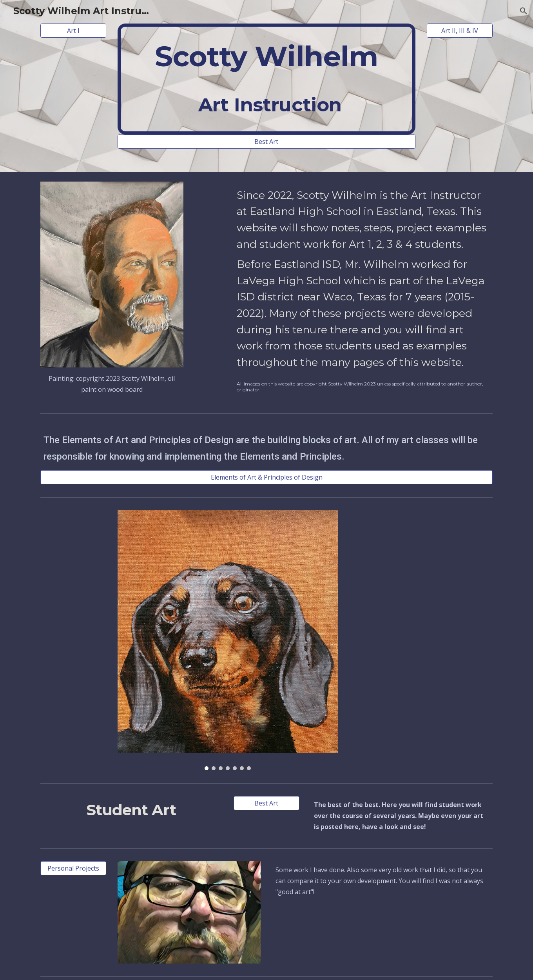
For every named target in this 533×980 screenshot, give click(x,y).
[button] (524, 11)
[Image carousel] (228, 640)
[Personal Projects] (73, 868)
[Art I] (73, 31)
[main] (266, 79)
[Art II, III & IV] (460, 31)
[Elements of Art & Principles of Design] (266, 477)
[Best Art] (266, 142)
